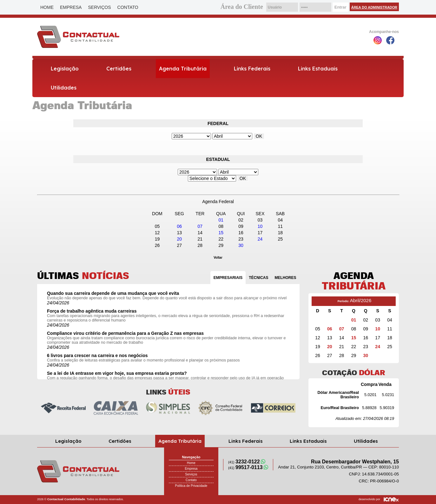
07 (200, 226)
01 (221, 220)
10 (260, 226)
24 (260, 239)
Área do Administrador (374, 7)
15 (221, 233)
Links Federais (252, 69)
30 (241, 245)
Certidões (119, 69)
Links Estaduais (318, 69)
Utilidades (64, 88)
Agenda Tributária (183, 69)
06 (179, 226)
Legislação (65, 69)
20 (179, 239)
